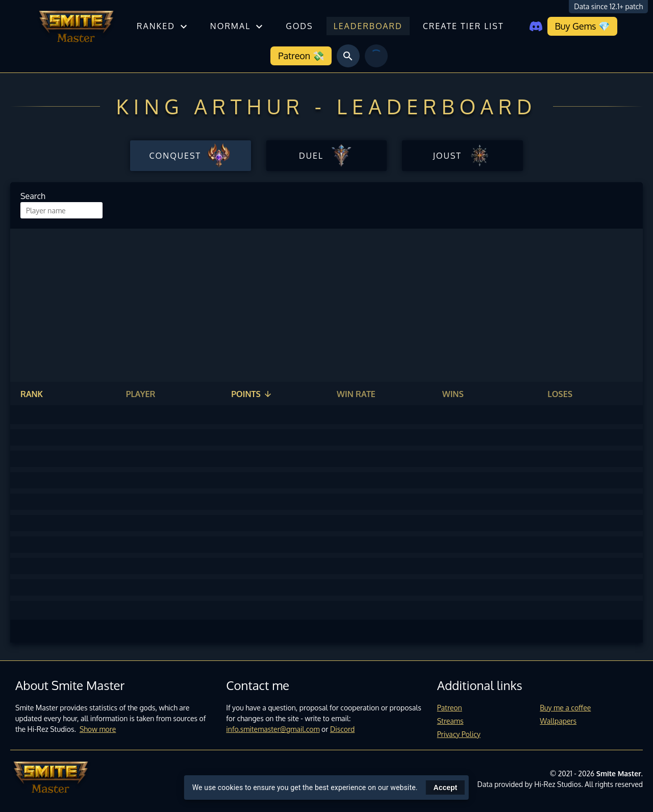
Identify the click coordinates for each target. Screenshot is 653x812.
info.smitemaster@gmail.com (273, 729)
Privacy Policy (459, 734)
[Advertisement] (326, 305)
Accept (446, 788)
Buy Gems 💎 (582, 26)
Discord (342, 729)
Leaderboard (368, 26)
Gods (299, 26)
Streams (450, 721)
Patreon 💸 (301, 56)
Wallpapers (558, 721)
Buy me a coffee (565, 708)
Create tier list (463, 26)
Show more (98, 729)
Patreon (450, 708)
